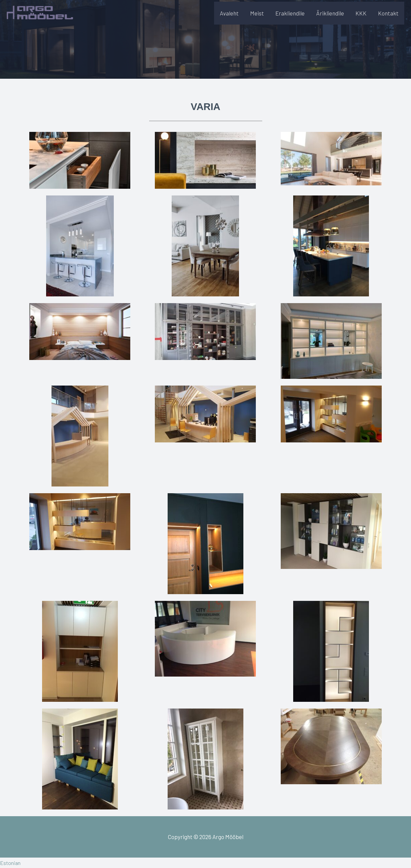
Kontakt (388, 17)
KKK (361, 17)
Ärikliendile (330, 17)
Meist (257, 17)
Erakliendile (290, 17)
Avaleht (229, 17)
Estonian (11, 863)
